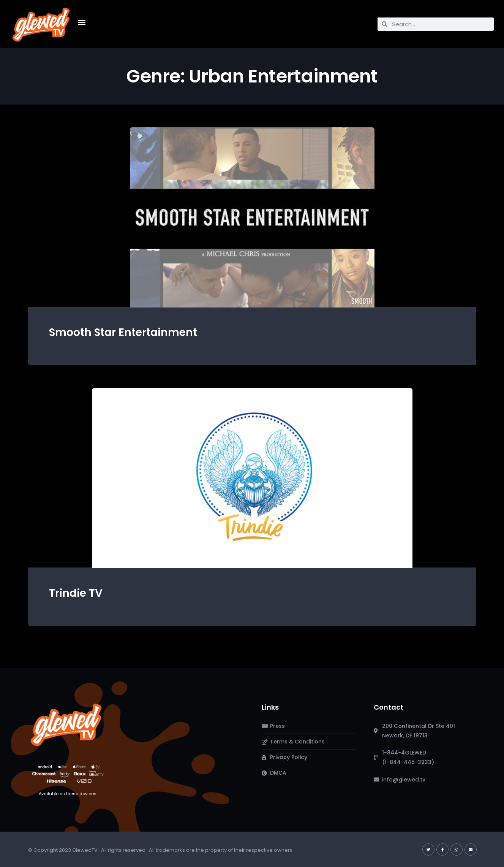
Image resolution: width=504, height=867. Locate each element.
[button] (82, 22)
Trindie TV (76, 593)
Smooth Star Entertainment (123, 332)
